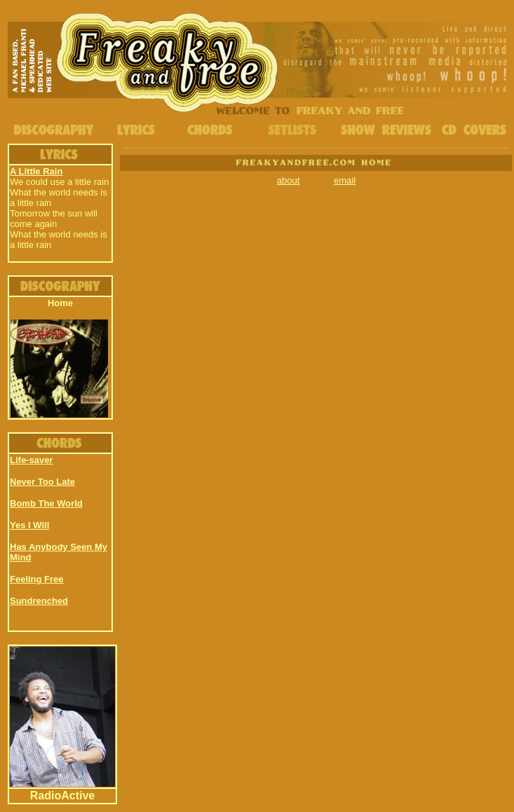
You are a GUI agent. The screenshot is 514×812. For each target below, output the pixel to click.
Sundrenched (39, 601)
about (289, 180)
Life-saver (31, 460)
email (345, 180)
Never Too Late (42, 482)
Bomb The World (46, 503)
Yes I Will (29, 525)
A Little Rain (36, 171)
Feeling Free (37, 579)
